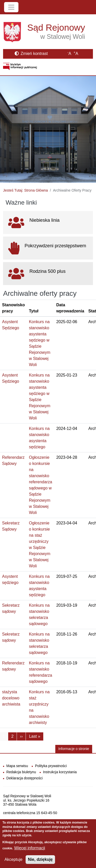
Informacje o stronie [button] (74, 749)
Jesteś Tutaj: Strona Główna (25, 190)
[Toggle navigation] (11, 7)
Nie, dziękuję (40, 859)
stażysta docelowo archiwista (11, 698)
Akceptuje (13, 859)
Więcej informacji (30, 848)
